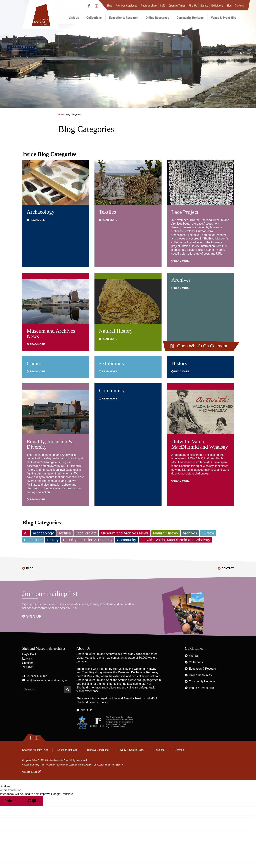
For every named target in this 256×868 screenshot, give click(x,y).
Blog (229, 5)
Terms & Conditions (98, 750)
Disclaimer (159, 750)
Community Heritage (190, 18)
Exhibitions (217, 5)
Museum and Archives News (51, 333)
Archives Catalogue (127, 5)
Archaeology (41, 212)
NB (37, 772)
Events (204, 5)
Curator (35, 363)
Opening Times (177, 5)
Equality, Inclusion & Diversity (50, 444)
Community (112, 390)
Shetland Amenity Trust (126, 698)
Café (163, 5)
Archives (181, 280)
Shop (110, 5)
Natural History (116, 331)
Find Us (193, 5)
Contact (239, 5)
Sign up (34, 616)
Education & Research (124, 18)
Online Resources (157, 18)
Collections (94, 18)
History (179, 363)
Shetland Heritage (67, 750)
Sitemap (179, 750)
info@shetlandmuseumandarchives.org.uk (47, 680)
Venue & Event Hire (224, 18)
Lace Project (185, 212)
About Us (86, 710)
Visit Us (74, 18)
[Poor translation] (31, 801)
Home (61, 115)
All (26, 533)
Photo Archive (149, 5)
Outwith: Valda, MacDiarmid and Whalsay (200, 444)
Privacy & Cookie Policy (131, 750)
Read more (36, 220)
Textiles (107, 212)
